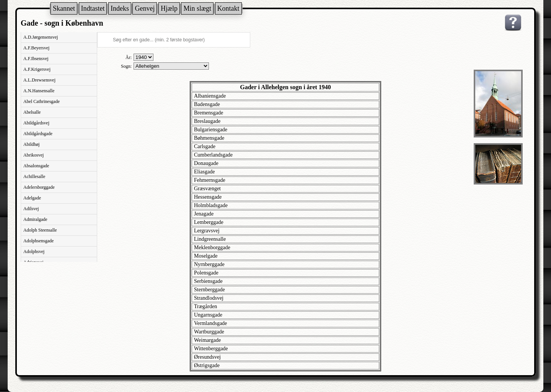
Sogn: (126, 66)
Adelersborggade (39, 187)
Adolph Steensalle (40, 230)
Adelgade (32, 198)
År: (129, 57)
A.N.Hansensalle (39, 91)
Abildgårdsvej (36, 123)
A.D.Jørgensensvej (41, 37)
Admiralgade (35, 219)
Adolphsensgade (38, 241)
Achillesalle (34, 176)
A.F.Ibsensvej (36, 59)
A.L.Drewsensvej (39, 80)
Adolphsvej (34, 252)
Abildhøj (32, 144)
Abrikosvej (33, 155)
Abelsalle (32, 112)
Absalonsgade (36, 166)
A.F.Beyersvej (36, 48)
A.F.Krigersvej (37, 69)
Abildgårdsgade (38, 134)
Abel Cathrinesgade (42, 101)
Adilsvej (31, 209)
